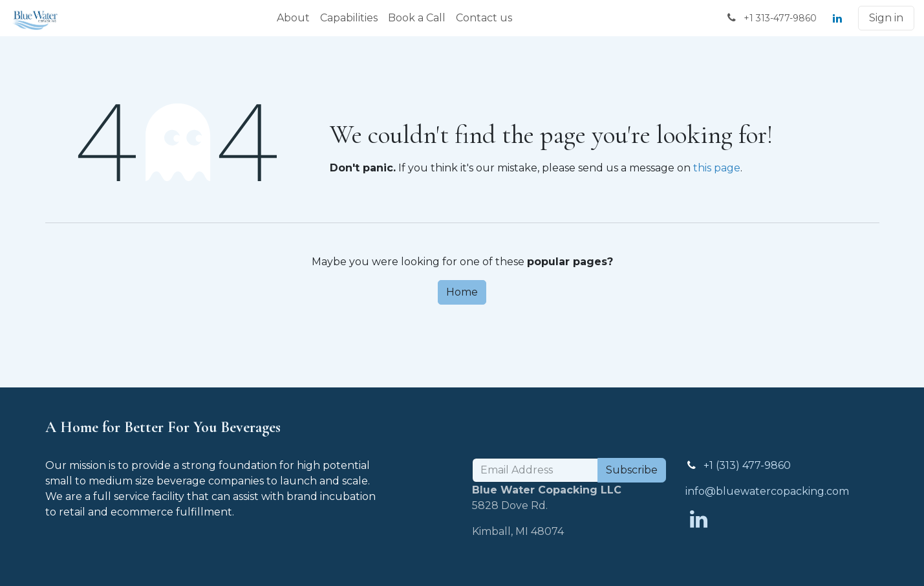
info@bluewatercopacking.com (767, 491)
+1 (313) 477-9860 (747, 465)
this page (717, 168)
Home (462, 292)
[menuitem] (293, 18)
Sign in (886, 18)
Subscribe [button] (632, 470)
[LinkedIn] (837, 18)
